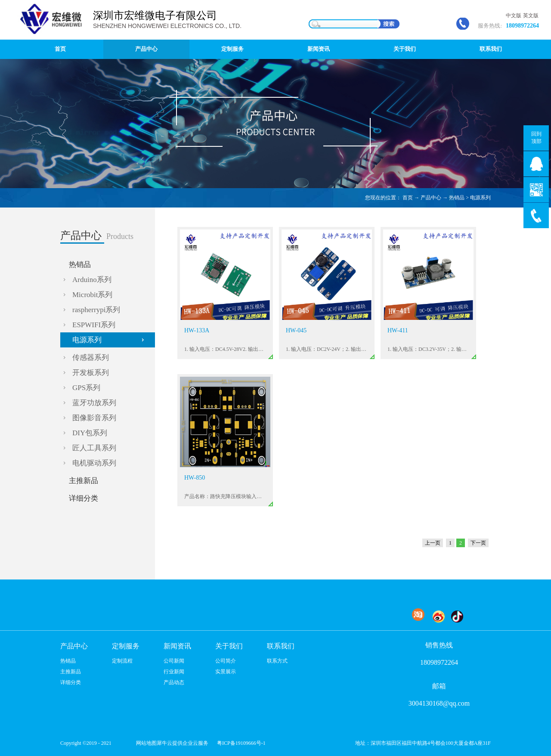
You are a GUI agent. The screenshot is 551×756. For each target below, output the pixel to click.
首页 (60, 49)
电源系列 (480, 198)
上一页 (433, 543)
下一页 (478, 543)
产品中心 (431, 198)
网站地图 (145, 743)
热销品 (457, 198)
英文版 (531, 15)
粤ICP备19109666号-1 (241, 743)
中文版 (514, 15)
